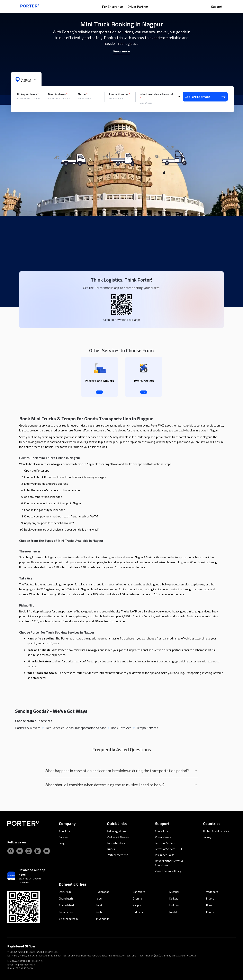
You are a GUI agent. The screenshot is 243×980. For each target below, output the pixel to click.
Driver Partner (138, 7)
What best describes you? (157, 96)
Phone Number (119, 94)
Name (83, 94)
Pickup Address (28, 94)
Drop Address (58, 94)
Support (217, 7)
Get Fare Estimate (205, 97)
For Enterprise (112, 7)
